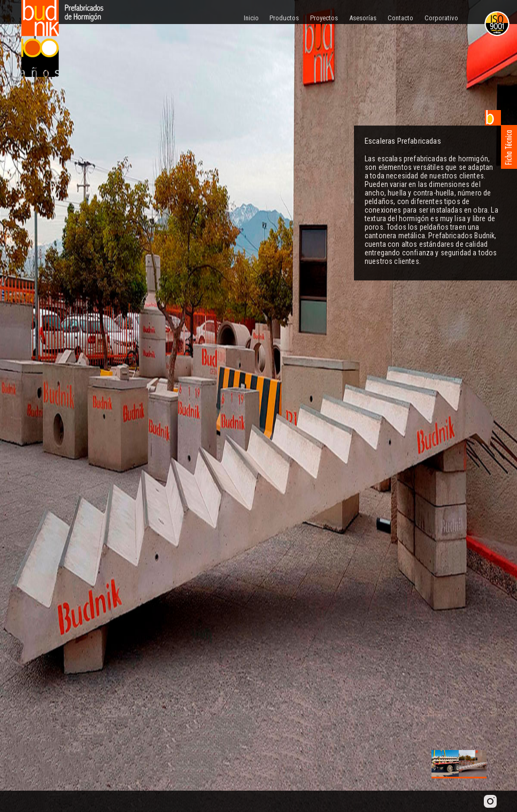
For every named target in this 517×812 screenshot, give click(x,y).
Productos (284, 18)
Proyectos (324, 18)
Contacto (400, 18)
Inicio (251, 18)
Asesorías (363, 18)
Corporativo (441, 18)
